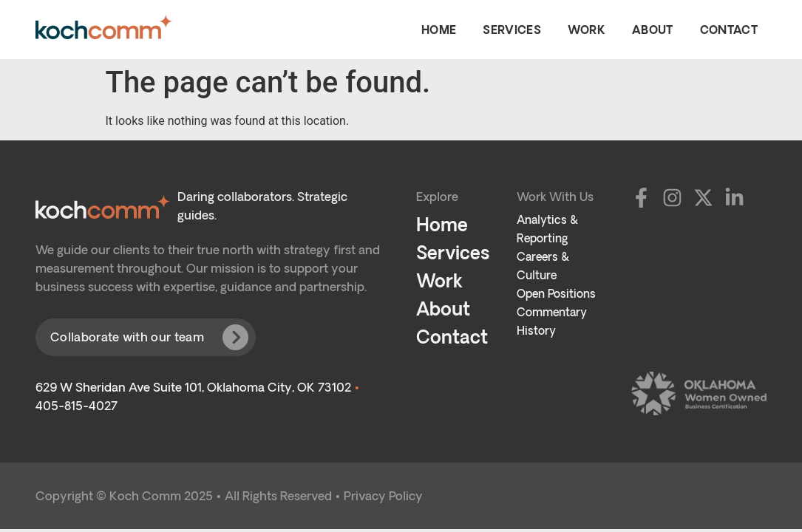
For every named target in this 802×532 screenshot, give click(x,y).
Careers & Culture (543, 266)
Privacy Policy (383, 496)
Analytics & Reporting (547, 229)
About (653, 30)
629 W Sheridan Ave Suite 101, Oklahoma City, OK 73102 (193, 387)
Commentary (552, 312)
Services (512, 30)
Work (587, 30)
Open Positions (556, 294)
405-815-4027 (77, 406)
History (536, 331)
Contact (729, 30)
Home (439, 30)
